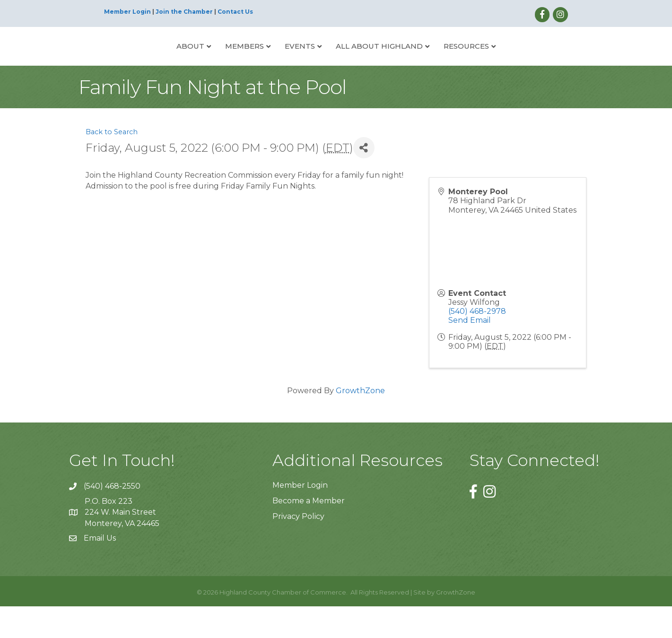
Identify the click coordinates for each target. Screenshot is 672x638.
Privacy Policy (298, 548)
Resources (502, 61)
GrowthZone (360, 422)
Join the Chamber (184, 12)
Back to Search (112, 164)
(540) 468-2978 (477, 343)
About (155, 61)
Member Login (127, 12)
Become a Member (309, 533)
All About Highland (415, 61)
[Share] (364, 180)
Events (264, 61)
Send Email (470, 352)
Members (209, 61)
